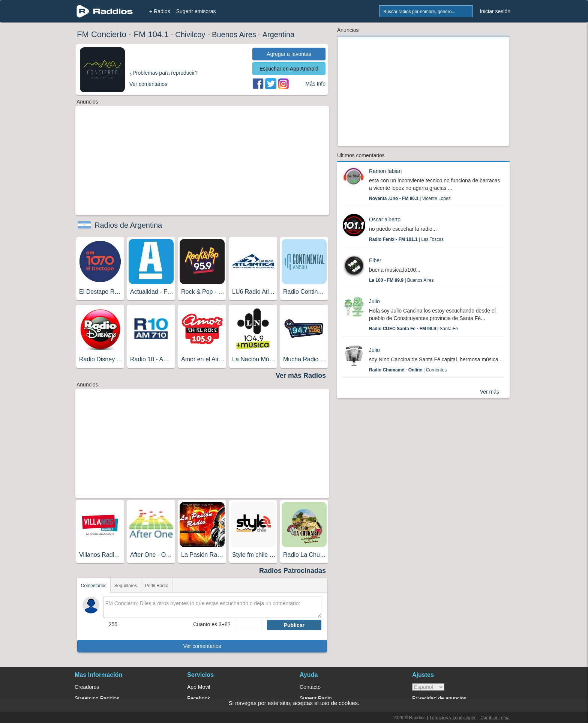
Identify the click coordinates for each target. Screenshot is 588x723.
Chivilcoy (190, 35)
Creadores (87, 687)
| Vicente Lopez (410, 198)
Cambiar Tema (495, 718)
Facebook (199, 698)
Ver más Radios (301, 376)
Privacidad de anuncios (439, 698)
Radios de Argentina (128, 225)
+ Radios (160, 11)
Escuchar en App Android (289, 69)
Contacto (310, 687)
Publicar (294, 625)
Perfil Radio (157, 586)
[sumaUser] (248, 625)
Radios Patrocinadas (292, 571)
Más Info (315, 84)
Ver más (490, 392)
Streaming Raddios (97, 698)
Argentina (279, 35)
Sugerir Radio (316, 698)
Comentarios (94, 586)
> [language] (428, 687)
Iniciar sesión (495, 11)
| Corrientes (408, 370)
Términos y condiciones (453, 718)
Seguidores (126, 586)
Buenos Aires (234, 35)
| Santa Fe (413, 329)
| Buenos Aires (401, 280)
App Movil (199, 687)
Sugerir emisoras (196, 11)
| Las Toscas (406, 239)
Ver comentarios (202, 646)
